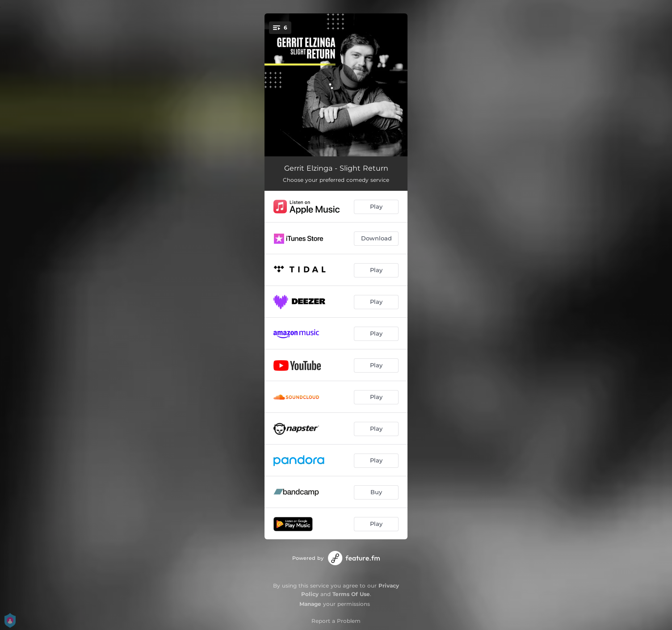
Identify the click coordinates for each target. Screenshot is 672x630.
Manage (310, 604)
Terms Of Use (351, 594)
